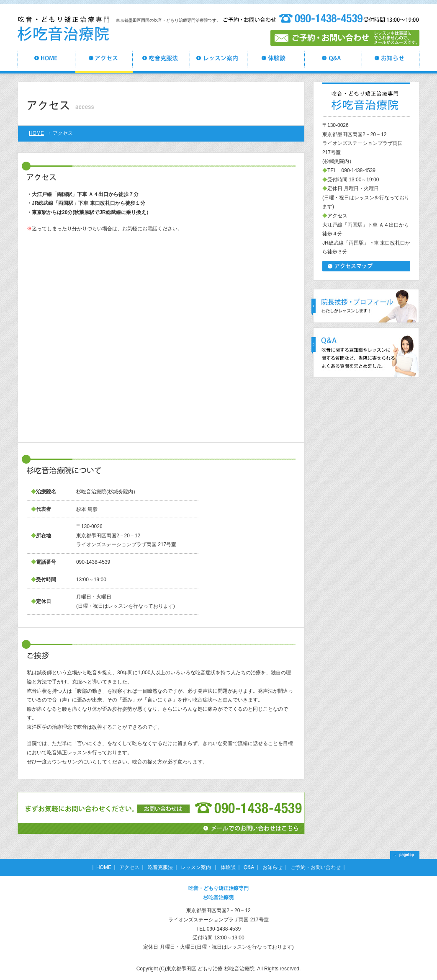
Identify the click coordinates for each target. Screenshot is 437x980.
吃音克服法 (160, 867)
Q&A (249, 867)
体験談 (228, 867)
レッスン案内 (197, 867)
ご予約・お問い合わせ (316, 867)
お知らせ (272, 867)
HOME (36, 133)
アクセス (129, 867)
